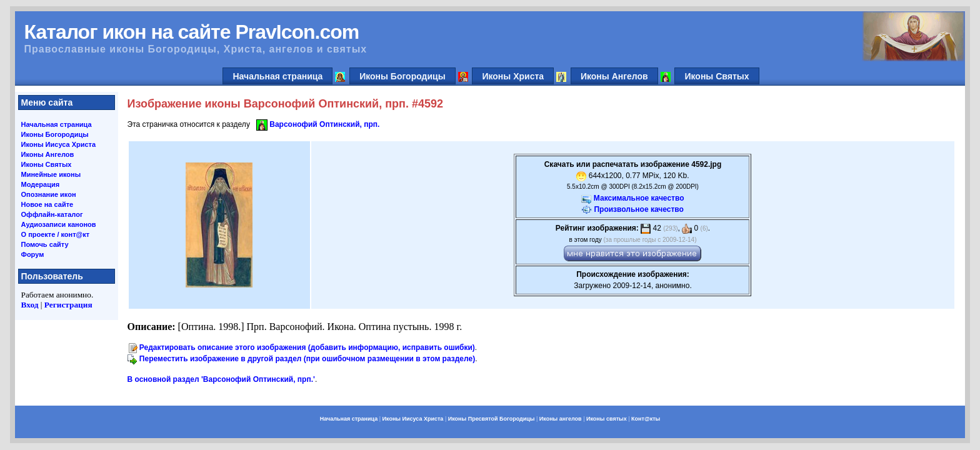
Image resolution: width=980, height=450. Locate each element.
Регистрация (68, 305)
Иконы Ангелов (614, 76)
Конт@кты (646, 419)
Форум (33, 254)
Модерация (41, 184)
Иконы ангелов (561, 419)
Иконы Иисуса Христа (59, 144)
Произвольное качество (638, 209)
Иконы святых (607, 419)
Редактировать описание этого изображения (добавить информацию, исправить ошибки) (307, 347)
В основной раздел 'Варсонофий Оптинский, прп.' (221, 379)
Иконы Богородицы (402, 76)
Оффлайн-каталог (52, 214)
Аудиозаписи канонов (59, 224)
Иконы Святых (717, 76)
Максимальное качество (639, 198)
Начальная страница (277, 76)
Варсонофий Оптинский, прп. (324, 124)
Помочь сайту (45, 244)
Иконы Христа (513, 76)
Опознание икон (49, 194)
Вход (30, 305)
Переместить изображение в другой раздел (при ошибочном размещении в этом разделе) (307, 359)
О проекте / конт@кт (56, 234)
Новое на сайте (47, 204)
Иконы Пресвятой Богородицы (492, 419)
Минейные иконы (51, 174)
